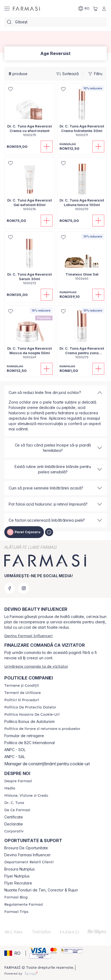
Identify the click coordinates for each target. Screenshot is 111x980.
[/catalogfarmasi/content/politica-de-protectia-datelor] (30, 707)
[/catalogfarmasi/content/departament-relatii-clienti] (29, 862)
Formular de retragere (24, 736)
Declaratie (14, 824)
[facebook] (10, 588)
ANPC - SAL (15, 757)
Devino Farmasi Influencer (27, 855)
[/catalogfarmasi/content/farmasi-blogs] (16, 897)
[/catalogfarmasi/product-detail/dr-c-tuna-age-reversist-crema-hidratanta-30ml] (82, 113)
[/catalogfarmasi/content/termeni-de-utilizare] (22, 693)
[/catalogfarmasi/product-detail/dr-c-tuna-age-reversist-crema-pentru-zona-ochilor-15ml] (82, 335)
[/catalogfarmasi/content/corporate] (14, 831)
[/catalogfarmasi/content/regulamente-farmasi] (24, 905)
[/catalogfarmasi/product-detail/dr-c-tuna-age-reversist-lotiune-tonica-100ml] (82, 187)
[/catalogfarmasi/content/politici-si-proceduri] (22, 700)
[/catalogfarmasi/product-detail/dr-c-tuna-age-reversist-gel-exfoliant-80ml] (30, 187)
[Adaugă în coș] (47, 147)
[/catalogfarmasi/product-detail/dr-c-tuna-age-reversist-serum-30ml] (30, 261)
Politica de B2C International (30, 743)
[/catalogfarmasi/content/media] (10, 788)
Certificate (14, 817)
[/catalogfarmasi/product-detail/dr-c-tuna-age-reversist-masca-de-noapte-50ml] (30, 335)
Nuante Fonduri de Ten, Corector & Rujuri (41, 890)
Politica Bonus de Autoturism (30, 722)
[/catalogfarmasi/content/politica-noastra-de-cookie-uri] (32, 715)
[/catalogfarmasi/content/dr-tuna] (14, 803)
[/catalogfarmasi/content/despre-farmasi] (18, 781)
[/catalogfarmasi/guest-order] (36, 666)
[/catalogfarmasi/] (26, 9)
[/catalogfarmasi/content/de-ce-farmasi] (17, 810)
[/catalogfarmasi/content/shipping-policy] (42, 729)
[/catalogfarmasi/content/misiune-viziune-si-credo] (26, 796)
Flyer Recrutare (18, 883)
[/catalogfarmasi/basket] (95, 9)
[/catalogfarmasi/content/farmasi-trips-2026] (16, 912)
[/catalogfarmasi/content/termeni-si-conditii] (22, 686)
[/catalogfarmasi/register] (28, 636)
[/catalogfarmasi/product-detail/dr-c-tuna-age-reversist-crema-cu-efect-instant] (30, 113)
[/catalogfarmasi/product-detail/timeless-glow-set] (82, 259)
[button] (14, 953)
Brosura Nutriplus (20, 869)
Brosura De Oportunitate (26, 848)
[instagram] (24, 588)
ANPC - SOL (15, 750)
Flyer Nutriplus (17, 876)
